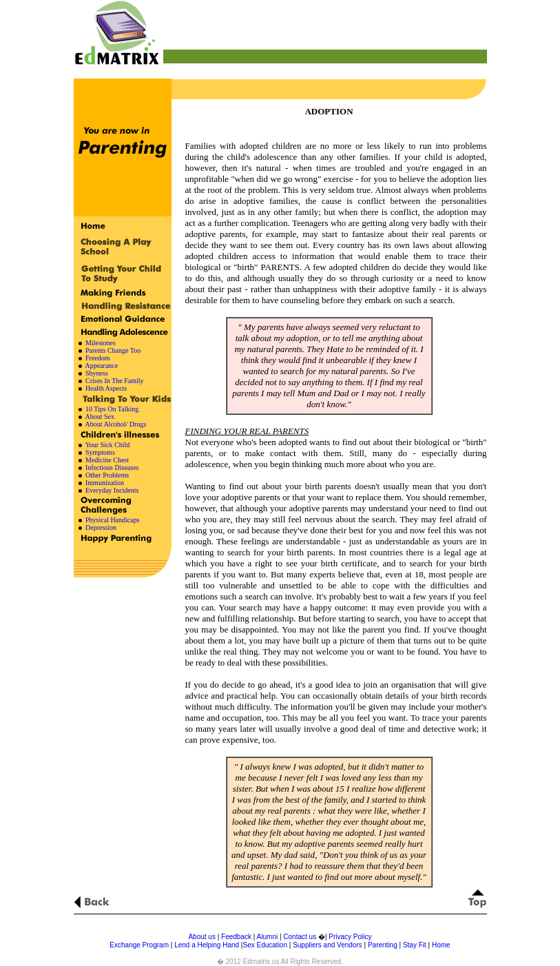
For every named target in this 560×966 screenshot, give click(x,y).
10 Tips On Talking (112, 409)
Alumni (268, 937)
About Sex (99, 417)
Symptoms (100, 452)
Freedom (98, 358)
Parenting (383, 945)
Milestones (101, 343)
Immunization (105, 483)
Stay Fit (415, 945)
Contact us (301, 937)
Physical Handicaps (113, 520)
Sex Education (265, 945)
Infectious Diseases (112, 467)
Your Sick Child (108, 445)
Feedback (236, 937)
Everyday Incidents (112, 490)
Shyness (97, 373)
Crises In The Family (115, 381)
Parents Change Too (113, 350)
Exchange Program (139, 945)
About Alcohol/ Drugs (115, 424)
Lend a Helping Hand (207, 945)
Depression (101, 527)
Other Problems (107, 475)
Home (441, 945)
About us (201, 937)
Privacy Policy (350, 937)
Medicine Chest (107, 460)
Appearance (101, 366)
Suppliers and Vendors (328, 945)
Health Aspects (106, 388)
